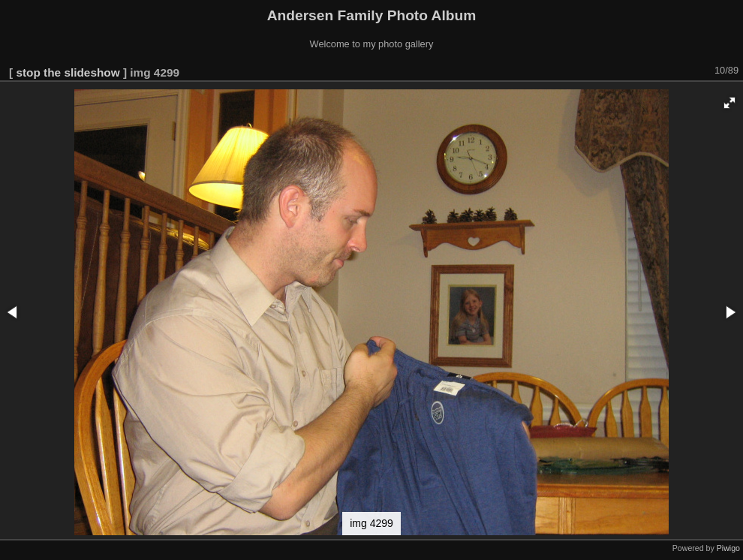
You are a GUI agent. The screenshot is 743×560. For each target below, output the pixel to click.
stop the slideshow (68, 72)
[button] (729, 103)
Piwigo (728, 548)
